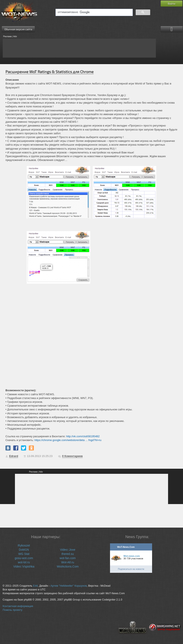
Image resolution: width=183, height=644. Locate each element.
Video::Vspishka (24, 566)
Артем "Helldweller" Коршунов (69, 586)
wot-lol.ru (24, 562)
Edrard (14, 456)
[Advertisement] (79, 48)
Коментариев (72, 456)
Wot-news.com (132, 556)
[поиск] (94, 12)
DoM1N (24, 550)
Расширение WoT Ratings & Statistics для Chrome (50, 72)
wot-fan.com (68, 558)
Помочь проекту (13, 610)
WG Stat (24, 554)
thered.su (68, 554)
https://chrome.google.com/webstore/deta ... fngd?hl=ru (68, 440)
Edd (35, 586)
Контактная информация (18, 606)
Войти (172, 4)
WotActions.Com (68, 566)
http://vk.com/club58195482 (83, 436)
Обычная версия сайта (18, 29)
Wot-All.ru (68, 562)
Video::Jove (68, 550)
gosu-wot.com (24, 558)
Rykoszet (24, 545)
